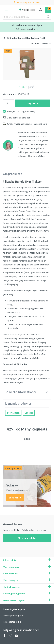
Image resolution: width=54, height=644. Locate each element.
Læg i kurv (32, 103)
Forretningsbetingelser (14, 609)
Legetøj (29, 413)
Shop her (15, 498)
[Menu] (6, 10)
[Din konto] (41, 10)
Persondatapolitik (12, 622)
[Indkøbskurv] (48, 10)
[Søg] (48, 17)
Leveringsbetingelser (13, 615)
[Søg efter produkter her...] (24, 17)
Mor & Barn (13, 413)
